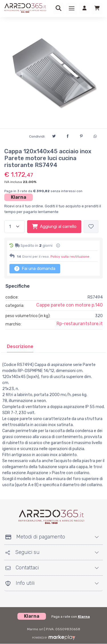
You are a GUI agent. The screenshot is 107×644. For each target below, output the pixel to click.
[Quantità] (15, 227)
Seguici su (22, 552)
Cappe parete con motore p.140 (69, 305)
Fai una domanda (35, 269)
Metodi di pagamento (35, 537)
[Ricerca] (58, 9)
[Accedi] (84, 9)
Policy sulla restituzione (70, 257)
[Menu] (72, 9)
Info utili (20, 583)
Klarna (19, 197)
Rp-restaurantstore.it (80, 324)
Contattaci (22, 568)
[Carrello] (97, 9)
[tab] (20, 347)
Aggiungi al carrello (54, 226)
